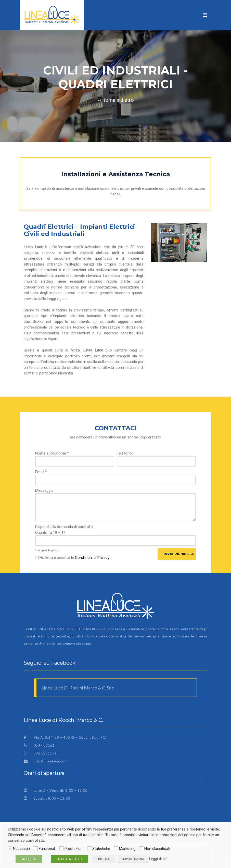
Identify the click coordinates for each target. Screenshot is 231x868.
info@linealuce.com (50, 761)
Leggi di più (158, 859)
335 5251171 (45, 753)
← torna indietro (116, 100)
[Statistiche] (89, 848)
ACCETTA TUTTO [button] (70, 859)
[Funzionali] (36, 848)
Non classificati (157, 849)
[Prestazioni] (61, 848)
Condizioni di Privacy (92, 558)
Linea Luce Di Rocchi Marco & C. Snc (78, 688)
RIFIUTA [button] (104, 859)
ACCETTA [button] (29, 859)
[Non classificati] (141, 848)
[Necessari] (10, 848)
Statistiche (101, 849)
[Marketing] (116, 848)
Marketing (127, 849)
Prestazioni (74, 849)
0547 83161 (44, 745)
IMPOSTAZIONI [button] (133, 859)
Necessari (21, 849)
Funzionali (47, 849)
